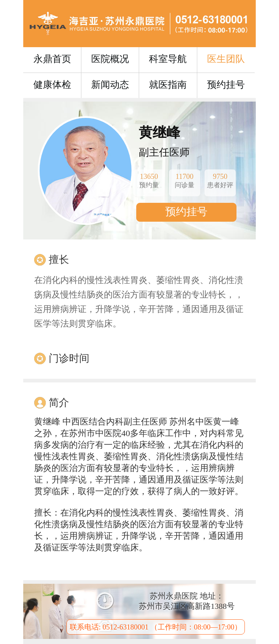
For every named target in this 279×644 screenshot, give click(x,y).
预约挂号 (226, 85)
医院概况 (110, 59)
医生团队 (226, 59)
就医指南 (168, 85)
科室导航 (168, 59)
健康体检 (52, 85)
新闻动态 (110, 85)
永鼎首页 (52, 59)
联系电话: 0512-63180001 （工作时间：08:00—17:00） (156, 627)
